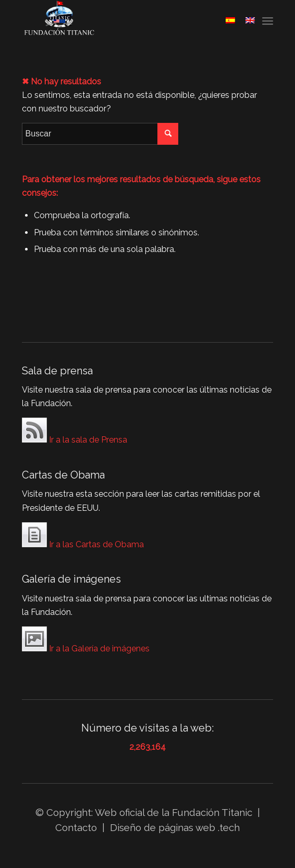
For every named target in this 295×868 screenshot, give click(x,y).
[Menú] (268, 21)
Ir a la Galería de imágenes (86, 641)
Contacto (77, 827)
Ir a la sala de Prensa (75, 432)
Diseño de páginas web (163, 827)
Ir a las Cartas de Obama (83, 537)
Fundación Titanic (212, 812)
